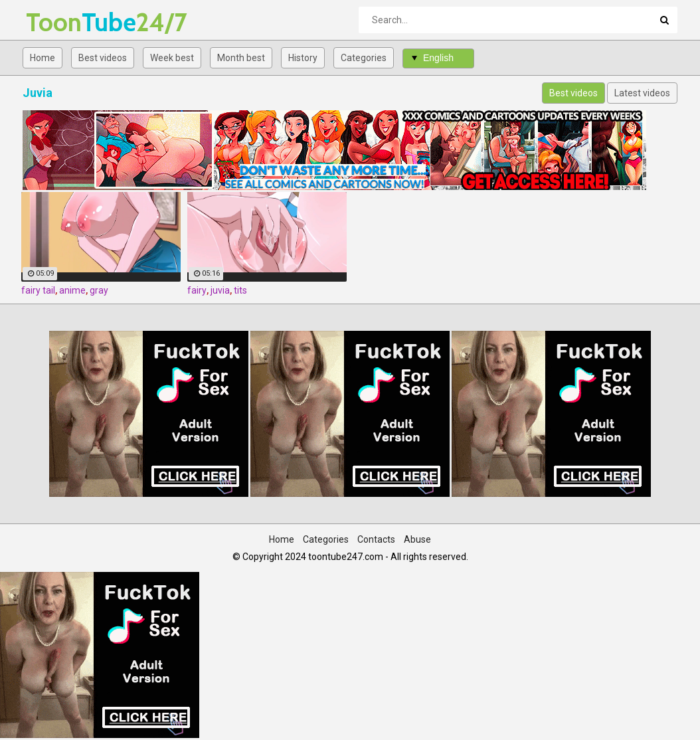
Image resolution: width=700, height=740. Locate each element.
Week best (172, 58)
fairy (197, 290)
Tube (61, 22)
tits (240, 290)
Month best (241, 58)
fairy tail (38, 290)
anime (72, 290)
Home (43, 58)
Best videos (103, 58)
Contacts (376, 539)
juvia (220, 290)
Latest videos (642, 93)
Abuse (417, 539)
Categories (364, 58)
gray (99, 290)
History (303, 58)
